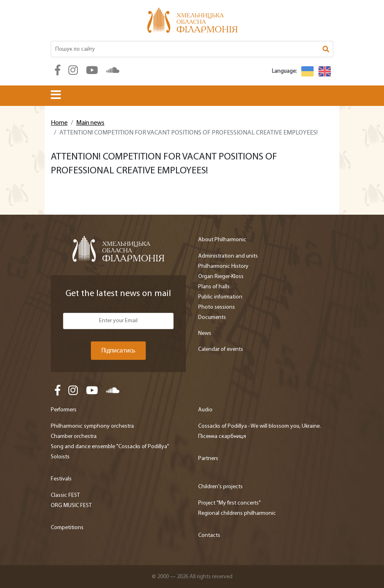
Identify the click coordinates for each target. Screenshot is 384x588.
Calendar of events (221, 349)
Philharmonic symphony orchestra (92, 426)
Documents (212, 318)
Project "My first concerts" (229, 503)
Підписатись (118, 351)
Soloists (60, 457)
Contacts (209, 535)
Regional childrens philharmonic (237, 513)
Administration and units (228, 256)
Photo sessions (217, 307)
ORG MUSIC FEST (71, 506)
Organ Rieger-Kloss (221, 277)
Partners (208, 459)
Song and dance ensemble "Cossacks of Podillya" (110, 447)
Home (59, 123)
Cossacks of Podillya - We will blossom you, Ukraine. (260, 426)
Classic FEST (65, 495)
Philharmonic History (223, 266)
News (205, 333)
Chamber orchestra (74, 437)
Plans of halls (214, 287)
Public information (220, 297)
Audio (205, 410)
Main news (90, 123)
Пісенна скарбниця (222, 437)
